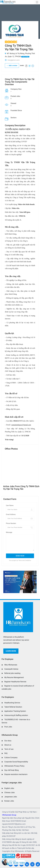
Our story (8, 741)
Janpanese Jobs (11, 797)
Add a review (12, 66)
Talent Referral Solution (13, 707)
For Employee (7, 659)
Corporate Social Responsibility (16, 762)
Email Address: (11, 514)
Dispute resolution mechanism (16, 774)
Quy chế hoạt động (11, 770)
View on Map (25, 57)
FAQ (6, 753)
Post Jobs (8, 727)
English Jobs (9, 788)
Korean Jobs (9, 801)
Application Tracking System (15, 711)
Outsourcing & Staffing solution (16, 715)
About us (8, 745)
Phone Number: (11, 523)
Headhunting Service (12, 703)
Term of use (9, 749)
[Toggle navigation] (37, 2)
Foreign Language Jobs (12, 783)
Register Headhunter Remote (15, 682)
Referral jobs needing (12, 673)
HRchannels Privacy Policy (14, 766)
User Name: (10, 505)
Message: (9, 532)
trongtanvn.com (14, 60)
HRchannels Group (10, 735)
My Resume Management (14, 677)
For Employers (8, 697)
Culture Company (11, 758)
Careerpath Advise (11, 669)
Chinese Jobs (9, 793)
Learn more (11, 651)
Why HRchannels (11, 665)
